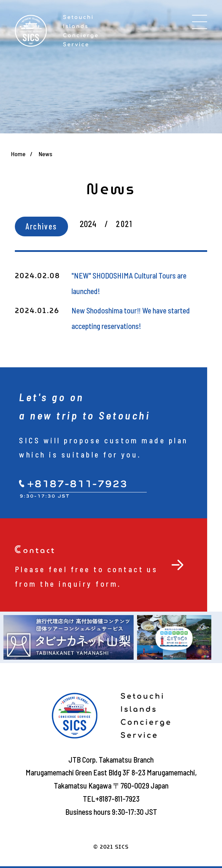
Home (18, 154)
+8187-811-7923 (117, 799)
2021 (124, 224)
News (45, 154)
